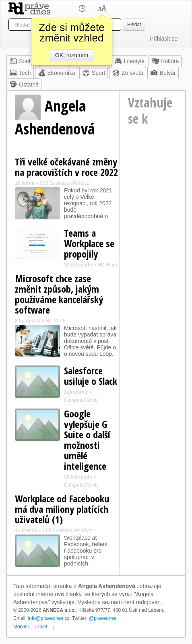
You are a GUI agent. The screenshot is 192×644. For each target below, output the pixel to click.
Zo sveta (128, 73)
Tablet (41, 627)
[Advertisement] (153, 177)
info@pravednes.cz (49, 618)
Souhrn (23, 61)
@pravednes (103, 618)
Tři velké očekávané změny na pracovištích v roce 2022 (66, 167)
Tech (20, 73)
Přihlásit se (164, 39)
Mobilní (21, 627)
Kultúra (165, 61)
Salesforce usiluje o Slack (91, 376)
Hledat (134, 25)
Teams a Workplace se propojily (89, 243)
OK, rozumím (72, 55)
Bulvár (163, 73)
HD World (108, 265)
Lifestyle (129, 61)
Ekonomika (57, 73)
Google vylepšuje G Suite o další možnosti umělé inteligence (87, 440)
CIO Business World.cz (64, 183)
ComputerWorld (81, 400)
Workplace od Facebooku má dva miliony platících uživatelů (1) (62, 509)
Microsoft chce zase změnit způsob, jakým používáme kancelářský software (59, 294)
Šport (94, 73)
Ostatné (24, 85)
